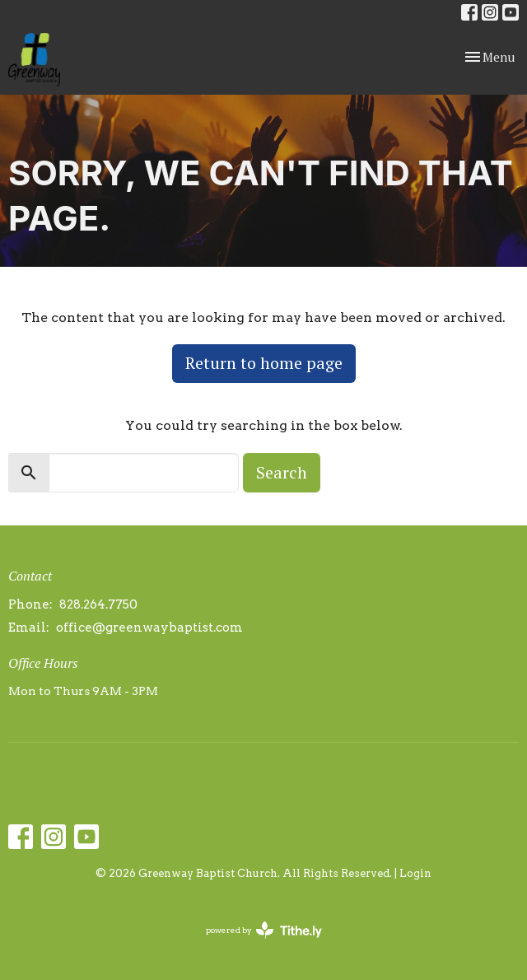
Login (415, 873)
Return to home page (264, 363)
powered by (264, 930)
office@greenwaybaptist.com (149, 628)
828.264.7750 (98, 604)
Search (282, 472)
